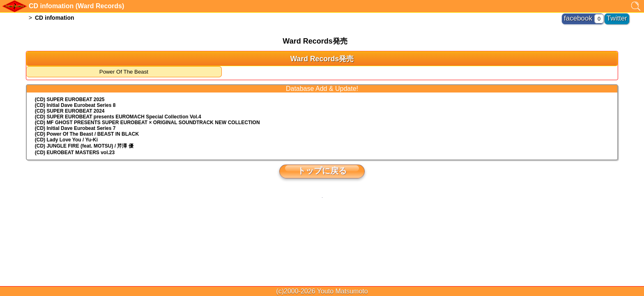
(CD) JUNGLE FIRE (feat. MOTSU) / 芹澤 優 (84, 146)
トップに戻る (322, 171)
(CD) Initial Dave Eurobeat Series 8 (75, 105)
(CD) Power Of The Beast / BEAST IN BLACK (87, 134)
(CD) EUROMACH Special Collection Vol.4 (118, 117)
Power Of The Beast (124, 72)
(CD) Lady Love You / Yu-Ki (66, 140)
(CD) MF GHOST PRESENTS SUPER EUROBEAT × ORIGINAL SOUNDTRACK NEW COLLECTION (147, 123)
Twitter (620, 16)
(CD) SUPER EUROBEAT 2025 (70, 99)
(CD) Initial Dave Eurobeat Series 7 (75, 128)
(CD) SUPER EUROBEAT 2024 (70, 111)
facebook (589, 16)
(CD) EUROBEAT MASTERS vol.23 (75, 153)
